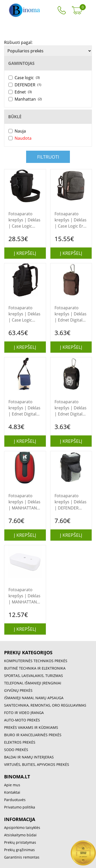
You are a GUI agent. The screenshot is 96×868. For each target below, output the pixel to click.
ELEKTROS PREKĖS (20, 742)
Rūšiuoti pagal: (18, 42)
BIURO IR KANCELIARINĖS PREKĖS (33, 735)
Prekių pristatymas (20, 842)
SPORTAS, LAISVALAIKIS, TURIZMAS (34, 676)
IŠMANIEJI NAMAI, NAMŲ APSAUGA (34, 698)
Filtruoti (48, 157)
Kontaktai (12, 792)
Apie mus (12, 785)
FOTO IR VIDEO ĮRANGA (24, 713)
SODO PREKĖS (16, 750)
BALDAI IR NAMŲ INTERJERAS (29, 757)
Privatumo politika (20, 807)
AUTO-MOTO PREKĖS (22, 720)
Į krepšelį (25, 253)
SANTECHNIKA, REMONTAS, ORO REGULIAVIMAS (45, 705)
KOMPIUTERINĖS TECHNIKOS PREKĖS (36, 661)
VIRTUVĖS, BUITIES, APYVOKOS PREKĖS (37, 764)
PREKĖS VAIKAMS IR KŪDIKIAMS (31, 727)
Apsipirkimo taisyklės (22, 828)
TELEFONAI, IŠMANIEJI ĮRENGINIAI (33, 683)
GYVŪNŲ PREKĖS (18, 690)
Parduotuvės (15, 800)
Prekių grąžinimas (19, 850)
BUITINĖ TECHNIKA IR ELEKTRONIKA (35, 668)
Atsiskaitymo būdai (20, 835)
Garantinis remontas (22, 857)
